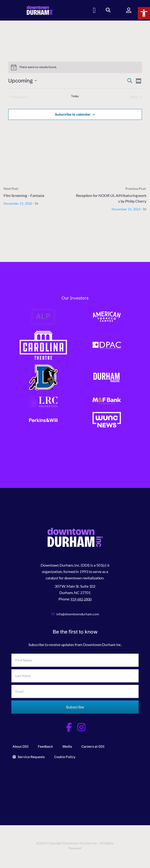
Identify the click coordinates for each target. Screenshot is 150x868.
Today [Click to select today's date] (75, 96)
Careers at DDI (93, 746)
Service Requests (29, 757)
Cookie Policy (65, 757)
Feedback (45, 746)
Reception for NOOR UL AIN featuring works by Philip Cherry (111, 198)
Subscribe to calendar (73, 114)
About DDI (20, 746)
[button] (144, 13)
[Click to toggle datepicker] (22, 81)
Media (67, 746)
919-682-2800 (81, 599)
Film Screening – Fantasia (24, 195)
